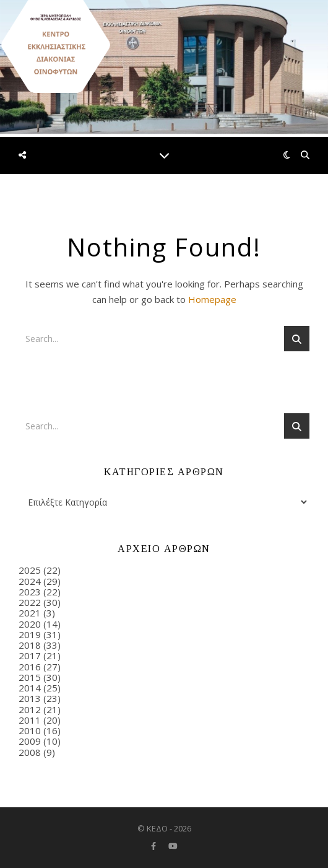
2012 (30, 709)
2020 (30, 624)
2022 (30, 602)
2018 (30, 645)
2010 (30, 730)
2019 (30, 634)
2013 (30, 698)
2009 (30, 741)
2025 (30, 570)
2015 (30, 677)
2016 (30, 667)
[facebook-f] (154, 846)
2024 (30, 581)
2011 (30, 720)
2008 (30, 752)
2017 (30, 655)
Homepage (212, 299)
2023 (30, 592)
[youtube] (173, 846)
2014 (30, 688)
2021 (30, 613)
